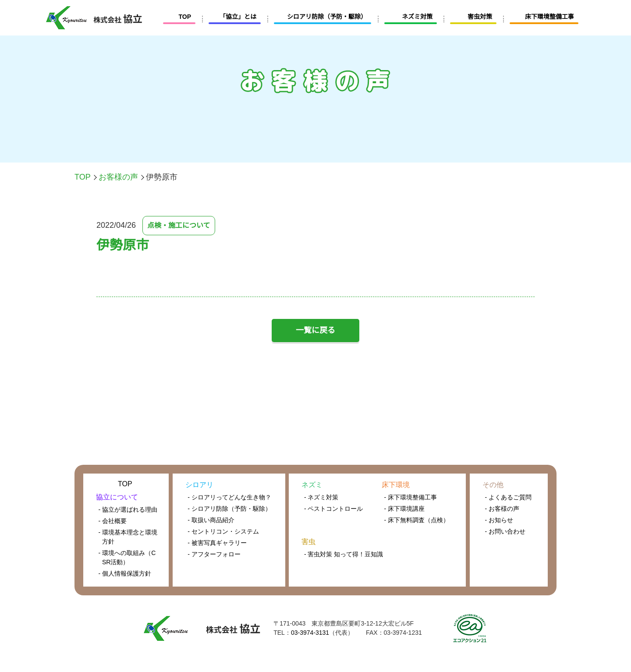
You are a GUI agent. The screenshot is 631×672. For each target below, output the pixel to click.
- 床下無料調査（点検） (417, 520)
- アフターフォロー (214, 554)
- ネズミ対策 (321, 497)
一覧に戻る (315, 330)
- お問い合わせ (505, 531)
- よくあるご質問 (509, 497)
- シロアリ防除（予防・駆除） (229, 509)
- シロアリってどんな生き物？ (229, 497)
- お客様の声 (502, 509)
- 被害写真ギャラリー (217, 543)
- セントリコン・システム (223, 531)
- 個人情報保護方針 (125, 573)
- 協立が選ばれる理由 (128, 509)
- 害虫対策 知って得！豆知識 (343, 554)
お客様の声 (118, 177)
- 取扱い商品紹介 (211, 520)
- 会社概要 (113, 521)
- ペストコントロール (334, 509)
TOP (82, 177)
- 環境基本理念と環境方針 (128, 537)
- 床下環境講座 (404, 509)
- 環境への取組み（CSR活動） (127, 557)
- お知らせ (499, 520)
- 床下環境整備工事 (410, 497)
